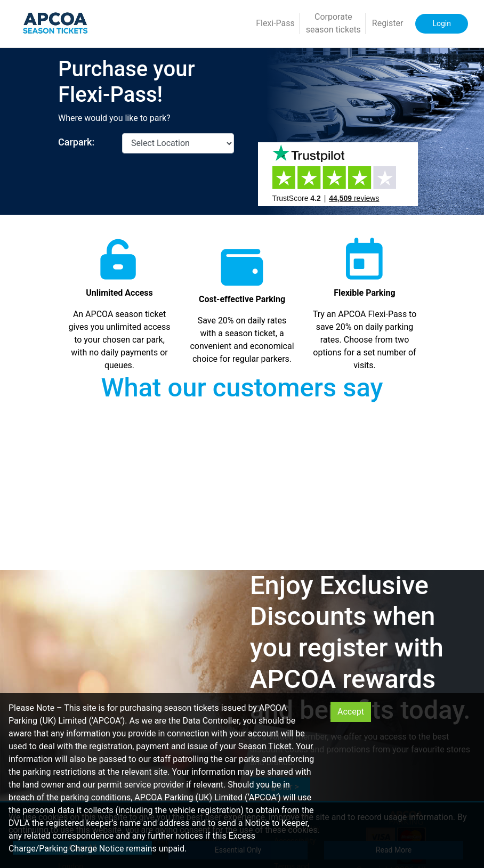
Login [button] (442, 23)
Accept (351, 712)
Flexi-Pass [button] (275, 23)
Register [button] (388, 23)
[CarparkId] (178, 143)
